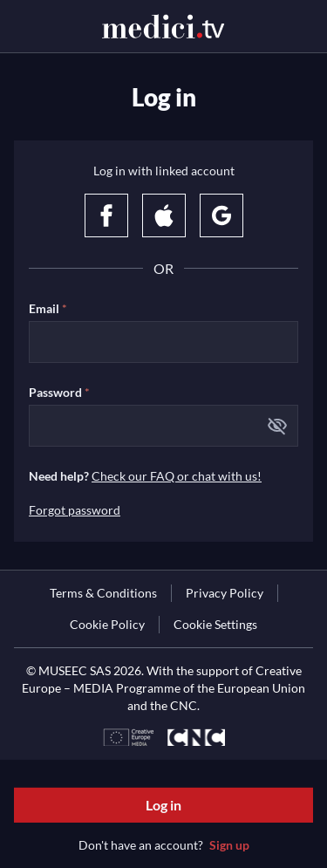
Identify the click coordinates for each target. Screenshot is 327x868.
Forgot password (75, 510)
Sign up (229, 845)
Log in (163, 805)
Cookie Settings (215, 624)
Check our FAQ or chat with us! (177, 476)
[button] (277, 426)
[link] (103, 593)
